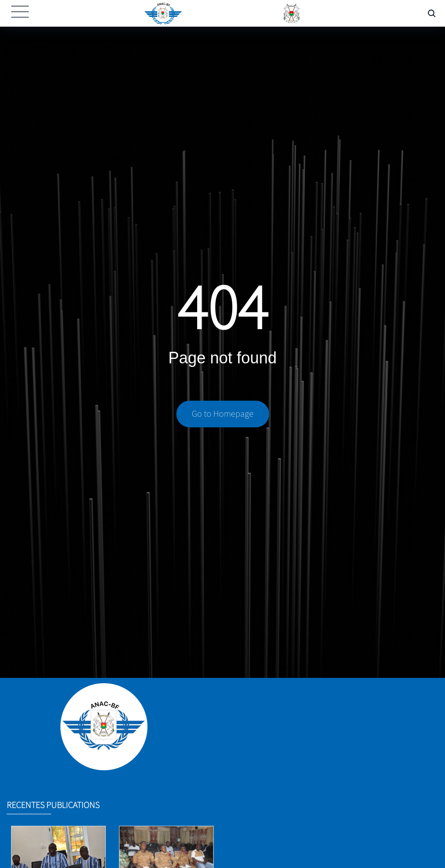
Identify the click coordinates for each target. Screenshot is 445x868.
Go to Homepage (223, 414)
